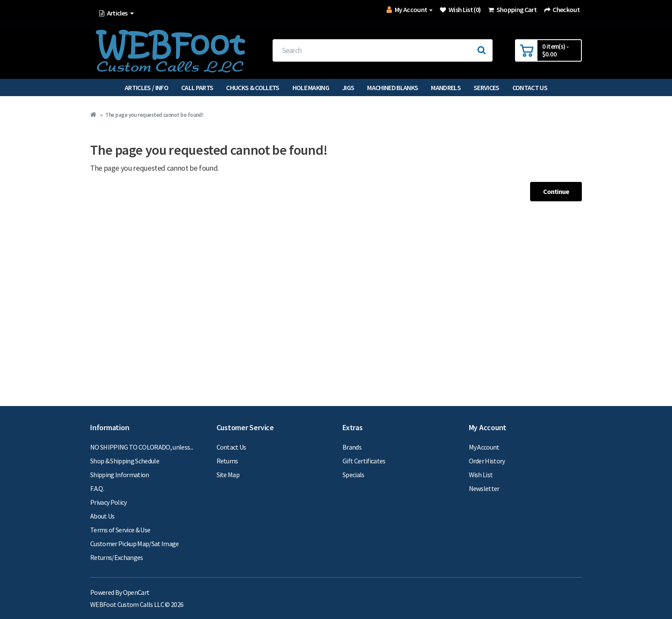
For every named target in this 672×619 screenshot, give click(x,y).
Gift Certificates (364, 461)
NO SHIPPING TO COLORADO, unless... (141, 447)
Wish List (481, 475)
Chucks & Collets (253, 88)
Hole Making (311, 88)
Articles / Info (146, 88)
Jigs (348, 88)
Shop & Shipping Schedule (125, 461)
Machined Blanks (393, 88)
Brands (352, 447)
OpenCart (136, 592)
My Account (484, 447)
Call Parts (197, 88)
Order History (487, 461)
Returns (227, 461)
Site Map (228, 475)
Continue (556, 191)
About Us (102, 516)
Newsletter (484, 488)
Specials (353, 475)
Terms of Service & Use (120, 530)
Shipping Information (120, 475)
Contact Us (530, 88)
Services (487, 88)
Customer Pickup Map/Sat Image (135, 544)
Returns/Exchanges (117, 557)
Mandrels (446, 88)
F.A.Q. (97, 488)
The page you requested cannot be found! (154, 115)
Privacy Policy (108, 502)
